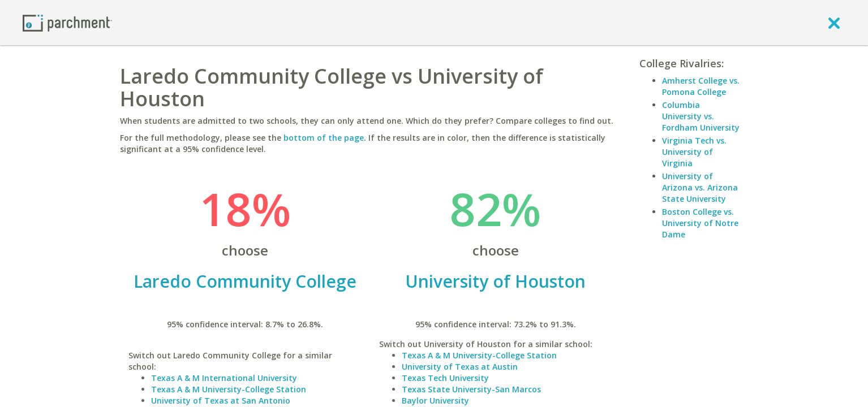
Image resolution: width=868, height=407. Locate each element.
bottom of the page (324, 138)
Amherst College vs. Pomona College (701, 86)
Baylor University (435, 400)
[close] (834, 23)
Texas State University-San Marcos (471, 389)
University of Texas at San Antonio (221, 400)
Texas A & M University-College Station (229, 389)
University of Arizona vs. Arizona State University (700, 187)
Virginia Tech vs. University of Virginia (694, 152)
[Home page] (67, 22)
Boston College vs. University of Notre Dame (700, 223)
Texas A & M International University (224, 378)
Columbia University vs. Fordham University (701, 116)
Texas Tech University (445, 378)
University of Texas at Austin (460, 367)
